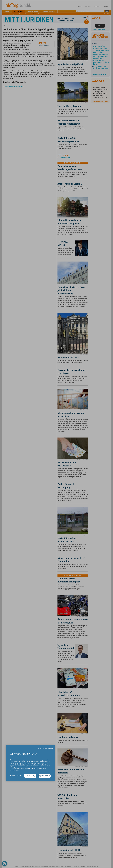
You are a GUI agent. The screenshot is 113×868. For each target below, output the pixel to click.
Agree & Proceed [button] (45, 776)
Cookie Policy (14, 770)
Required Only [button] (30, 776)
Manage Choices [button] (15, 776)
